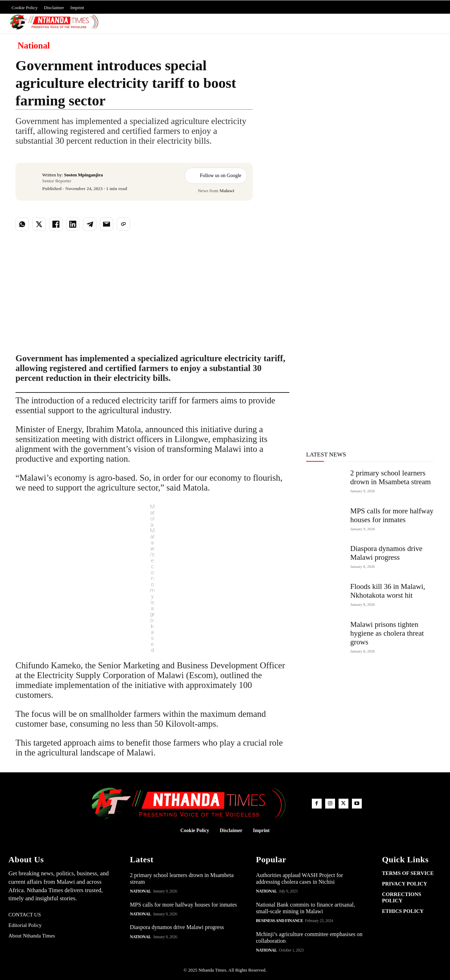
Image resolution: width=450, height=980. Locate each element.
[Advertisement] (352, 123)
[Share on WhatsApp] (22, 224)
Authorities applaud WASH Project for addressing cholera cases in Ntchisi (300, 878)
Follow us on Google (216, 176)
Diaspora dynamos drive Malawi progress (386, 553)
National (34, 46)
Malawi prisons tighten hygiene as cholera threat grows (387, 633)
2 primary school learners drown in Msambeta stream (390, 477)
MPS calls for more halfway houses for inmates (392, 515)
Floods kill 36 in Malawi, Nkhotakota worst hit (388, 591)
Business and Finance (279, 921)
